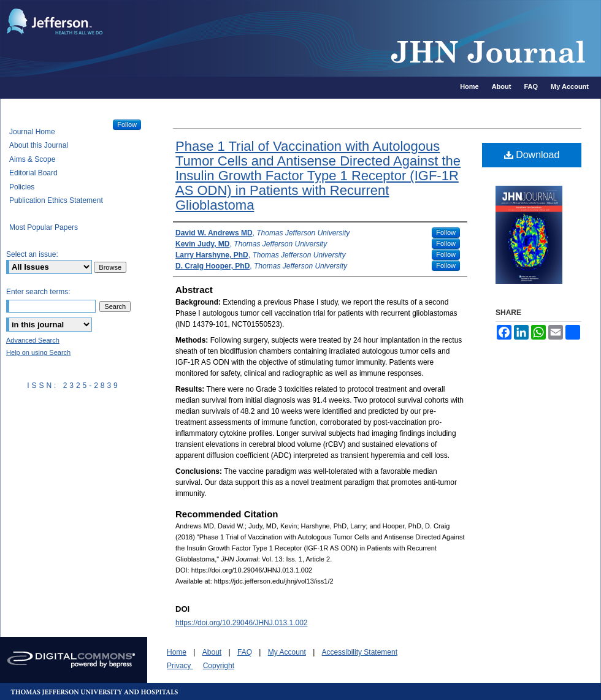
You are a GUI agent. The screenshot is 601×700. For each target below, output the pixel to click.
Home (177, 652)
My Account (287, 652)
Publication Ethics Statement (56, 200)
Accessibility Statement (360, 652)
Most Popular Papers (44, 227)
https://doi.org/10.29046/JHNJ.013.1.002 (241, 623)
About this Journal (39, 145)
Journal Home (32, 132)
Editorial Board (33, 173)
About (212, 652)
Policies (22, 187)
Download (532, 155)
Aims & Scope (32, 159)
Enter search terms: (38, 292)
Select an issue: (32, 254)
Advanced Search (33, 340)
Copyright (219, 666)
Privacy (180, 666)
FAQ (245, 652)
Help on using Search (38, 352)
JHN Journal (356, 38)
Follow (446, 232)
